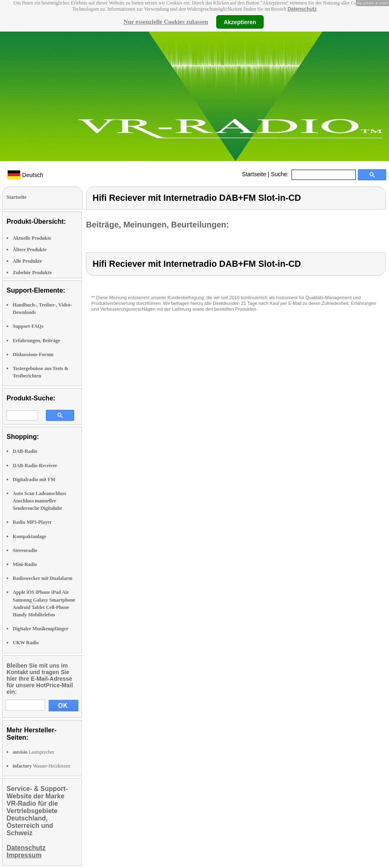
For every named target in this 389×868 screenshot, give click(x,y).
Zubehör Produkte (32, 273)
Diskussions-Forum (33, 354)
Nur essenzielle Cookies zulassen (166, 22)
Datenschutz (302, 9)
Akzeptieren (240, 22)
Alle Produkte (27, 261)
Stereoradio (25, 550)
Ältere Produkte (30, 250)
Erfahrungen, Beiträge (36, 341)
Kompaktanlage (29, 536)
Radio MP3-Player (32, 522)
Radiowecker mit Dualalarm (43, 578)
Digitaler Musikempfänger (41, 629)
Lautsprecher (34, 752)
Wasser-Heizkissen (41, 766)
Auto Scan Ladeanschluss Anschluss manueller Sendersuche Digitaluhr (40, 501)
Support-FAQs (28, 326)
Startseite (254, 174)
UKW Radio (26, 643)
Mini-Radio (25, 564)
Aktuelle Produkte (32, 238)
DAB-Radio (25, 451)
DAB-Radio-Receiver (35, 466)
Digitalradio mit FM (34, 479)
